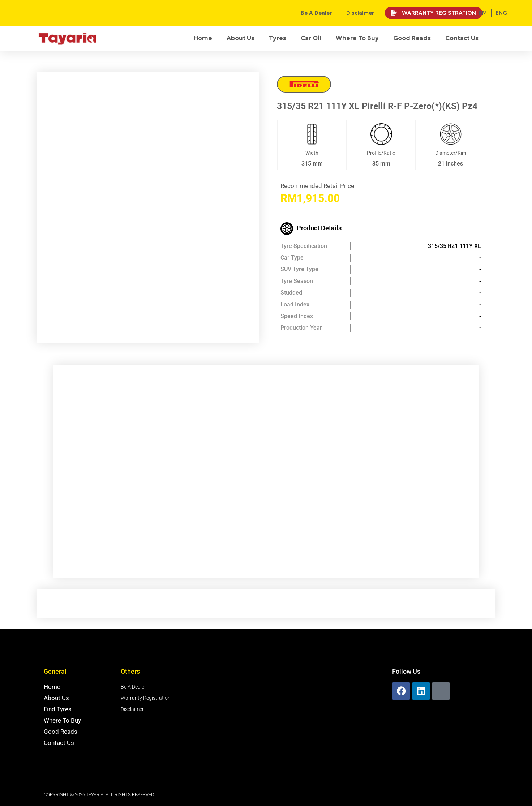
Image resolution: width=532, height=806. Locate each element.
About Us (241, 38)
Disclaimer (360, 13)
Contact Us (462, 38)
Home (203, 38)
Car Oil (311, 38)
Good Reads (412, 38)
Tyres (278, 38)
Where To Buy (357, 38)
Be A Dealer (316, 13)
